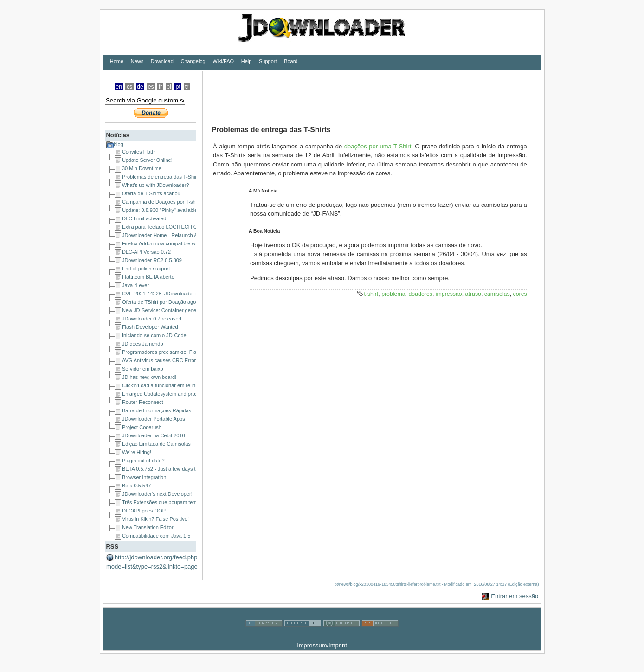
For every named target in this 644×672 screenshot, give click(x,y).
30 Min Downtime (142, 168)
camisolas (497, 294)
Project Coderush (142, 427)
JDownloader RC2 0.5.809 (152, 260)
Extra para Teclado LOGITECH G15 (163, 227)
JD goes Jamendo (143, 344)
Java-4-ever (135, 285)
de (140, 87)
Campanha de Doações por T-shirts (162, 202)
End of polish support (146, 269)
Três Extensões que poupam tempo (162, 502)
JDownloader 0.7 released (152, 319)
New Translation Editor (148, 527)
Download (162, 61)
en (119, 87)
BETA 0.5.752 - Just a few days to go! (164, 469)
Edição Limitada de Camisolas (156, 444)
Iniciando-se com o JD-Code (154, 335)
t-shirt (371, 294)
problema (393, 294)
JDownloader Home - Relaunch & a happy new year (181, 235)
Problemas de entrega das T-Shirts (161, 177)
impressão (449, 294)
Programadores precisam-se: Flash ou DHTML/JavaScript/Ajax (193, 352)
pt (178, 87)
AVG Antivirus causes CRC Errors (160, 360)
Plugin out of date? (143, 461)
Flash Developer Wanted (150, 327)
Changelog (193, 61)
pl (169, 87)
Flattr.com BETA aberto (148, 277)
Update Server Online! (147, 160)
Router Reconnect (143, 402)
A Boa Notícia (264, 231)
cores (520, 294)
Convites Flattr (138, 152)
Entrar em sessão (515, 596)
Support (268, 61)
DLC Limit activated (144, 218)
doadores (420, 294)
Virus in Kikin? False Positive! (155, 519)
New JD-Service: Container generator (164, 310)
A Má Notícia (263, 191)
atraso (473, 294)
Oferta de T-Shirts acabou (151, 193)
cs (129, 87)
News (137, 61)
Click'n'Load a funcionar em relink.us (163, 385)
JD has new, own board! (149, 377)
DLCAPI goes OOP (144, 511)
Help (247, 61)
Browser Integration (144, 477)
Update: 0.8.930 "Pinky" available (160, 210)
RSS (112, 547)
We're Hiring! (137, 452)
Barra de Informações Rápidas (157, 410)
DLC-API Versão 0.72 (146, 252)
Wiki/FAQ (223, 61)
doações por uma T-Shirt (378, 146)
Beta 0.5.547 (136, 486)
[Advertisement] (372, 92)
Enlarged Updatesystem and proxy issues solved (177, 394)
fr (161, 87)
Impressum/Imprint (322, 645)
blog (119, 144)
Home (117, 61)
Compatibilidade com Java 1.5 (156, 536)
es (151, 87)
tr (187, 87)
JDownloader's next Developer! (157, 494)
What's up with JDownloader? (156, 185)
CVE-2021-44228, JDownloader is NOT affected (176, 294)
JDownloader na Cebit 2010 (154, 435)
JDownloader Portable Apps (154, 419)
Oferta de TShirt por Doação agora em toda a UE (177, 302)
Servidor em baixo (143, 369)
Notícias (118, 135)
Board (291, 61)
